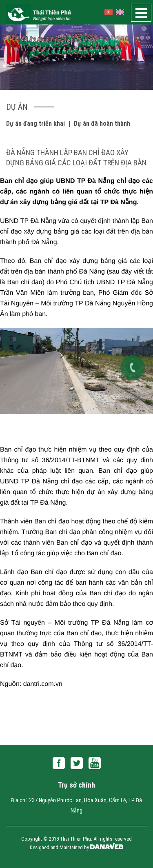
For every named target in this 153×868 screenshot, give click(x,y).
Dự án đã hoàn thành (102, 124)
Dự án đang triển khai (35, 124)
